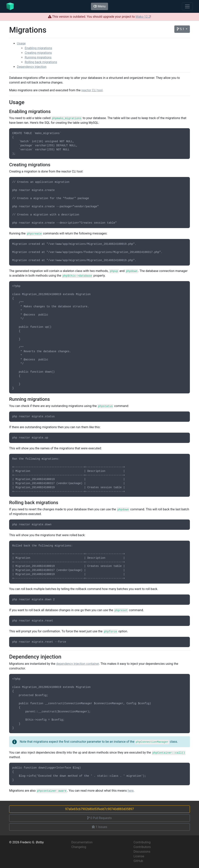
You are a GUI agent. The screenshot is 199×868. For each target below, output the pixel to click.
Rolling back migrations (41, 62)
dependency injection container (78, 664)
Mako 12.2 (143, 17)
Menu (99, 6)
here (130, 791)
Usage (21, 43)
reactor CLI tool (92, 90)
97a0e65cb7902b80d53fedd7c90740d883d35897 (99, 809)
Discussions (142, 852)
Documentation (82, 842)
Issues (99, 827)
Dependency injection (32, 67)
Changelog (79, 847)
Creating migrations (38, 53)
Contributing (142, 842)
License (139, 856)
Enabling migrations (38, 48)
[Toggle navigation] (187, 6)
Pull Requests (99, 818)
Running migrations (38, 57)
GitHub (138, 861)
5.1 (181, 29)
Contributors (142, 847)
